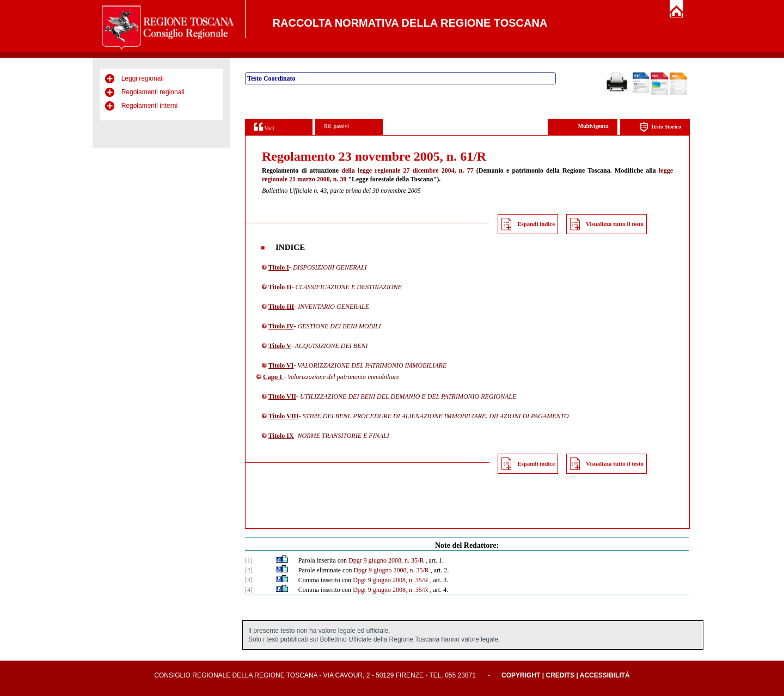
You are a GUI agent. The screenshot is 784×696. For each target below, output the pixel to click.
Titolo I (279, 267)
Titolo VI (281, 365)
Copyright (521, 675)
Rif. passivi (336, 126)
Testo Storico (660, 127)
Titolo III (281, 307)
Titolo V (280, 346)
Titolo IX (281, 436)
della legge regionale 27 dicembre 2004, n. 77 (407, 170)
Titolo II (280, 287)
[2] (249, 570)
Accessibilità (605, 675)
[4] (249, 590)
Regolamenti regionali (153, 92)
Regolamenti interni (149, 106)
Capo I (273, 377)
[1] (249, 560)
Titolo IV (281, 326)
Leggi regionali (143, 78)
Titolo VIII (284, 416)
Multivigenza (593, 126)
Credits (560, 675)
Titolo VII (282, 396)
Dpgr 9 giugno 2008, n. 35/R (386, 560)
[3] (249, 580)
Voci (264, 127)
